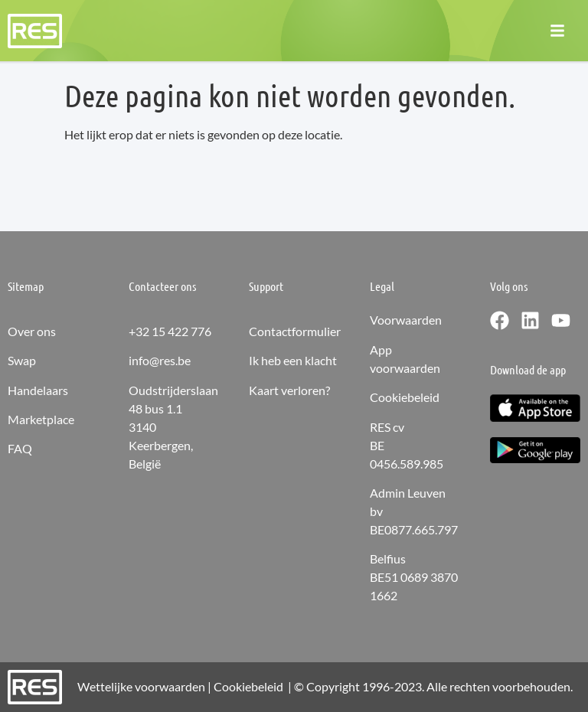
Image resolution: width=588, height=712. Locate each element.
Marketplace (41, 419)
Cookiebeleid (405, 397)
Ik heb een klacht (293, 360)
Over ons (32, 331)
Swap (22, 360)
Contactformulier (295, 331)
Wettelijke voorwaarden (141, 686)
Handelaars (38, 390)
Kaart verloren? (289, 390)
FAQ (20, 448)
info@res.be (160, 360)
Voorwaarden (406, 320)
